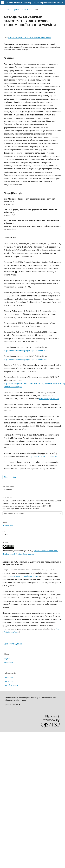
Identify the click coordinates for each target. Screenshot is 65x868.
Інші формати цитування (14, 513)
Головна (7, 10)
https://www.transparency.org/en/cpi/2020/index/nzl (25, 359)
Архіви (16, 10)
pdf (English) (11, 477)
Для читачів (9, 677)
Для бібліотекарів (11, 685)
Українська (9, 662)
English (7, 658)
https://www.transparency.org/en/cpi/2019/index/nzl (25, 350)
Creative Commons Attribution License (24, 576)
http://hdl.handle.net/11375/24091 (43, 456)
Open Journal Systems (13, 644)
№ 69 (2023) (26, 10)
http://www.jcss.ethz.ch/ (49, 399)
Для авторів (9, 681)
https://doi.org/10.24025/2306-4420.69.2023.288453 (30, 38)
